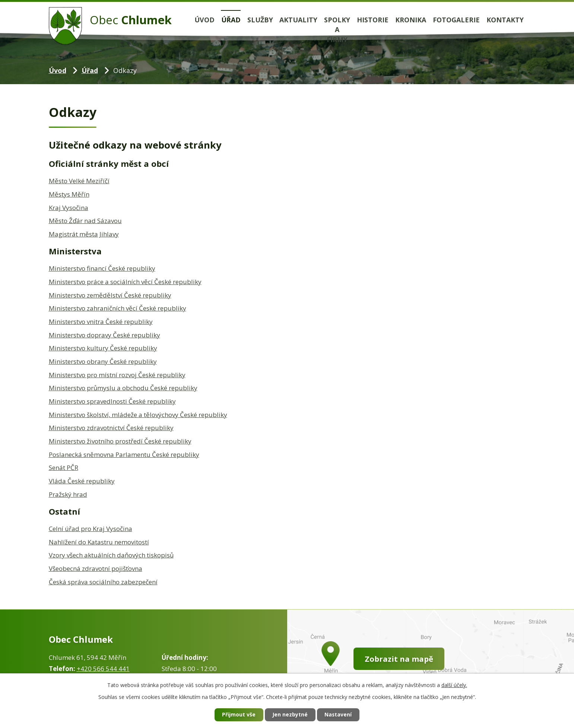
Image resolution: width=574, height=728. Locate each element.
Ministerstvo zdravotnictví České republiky (111, 428)
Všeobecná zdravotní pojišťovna (96, 568)
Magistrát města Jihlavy (84, 234)
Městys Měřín (69, 194)
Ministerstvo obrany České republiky (103, 361)
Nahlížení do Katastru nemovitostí (99, 542)
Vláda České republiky (82, 481)
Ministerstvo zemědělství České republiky (110, 295)
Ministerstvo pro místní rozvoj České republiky (117, 375)
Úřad (231, 20)
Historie (373, 20)
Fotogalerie (456, 20)
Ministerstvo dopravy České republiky (104, 335)
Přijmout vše (238, 715)
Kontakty (505, 20)
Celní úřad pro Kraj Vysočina (91, 529)
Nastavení (339, 715)
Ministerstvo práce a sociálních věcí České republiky (125, 282)
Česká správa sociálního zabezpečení (103, 582)
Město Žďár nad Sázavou (85, 221)
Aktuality (298, 20)
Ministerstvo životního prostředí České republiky (120, 441)
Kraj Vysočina (69, 208)
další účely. (454, 685)
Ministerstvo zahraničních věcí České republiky (118, 308)
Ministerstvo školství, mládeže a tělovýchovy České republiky (138, 415)
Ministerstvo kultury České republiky (103, 348)
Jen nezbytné (290, 715)
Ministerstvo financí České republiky (102, 268)
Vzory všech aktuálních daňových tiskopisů (111, 555)
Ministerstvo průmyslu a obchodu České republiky (123, 388)
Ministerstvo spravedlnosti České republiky (112, 401)
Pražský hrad (68, 494)
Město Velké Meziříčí (79, 181)
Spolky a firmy (337, 30)
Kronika (411, 20)
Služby (260, 20)
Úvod (204, 20)
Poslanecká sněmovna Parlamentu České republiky (124, 454)
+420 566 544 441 (103, 669)
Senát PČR (64, 468)
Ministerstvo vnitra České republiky (101, 322)
